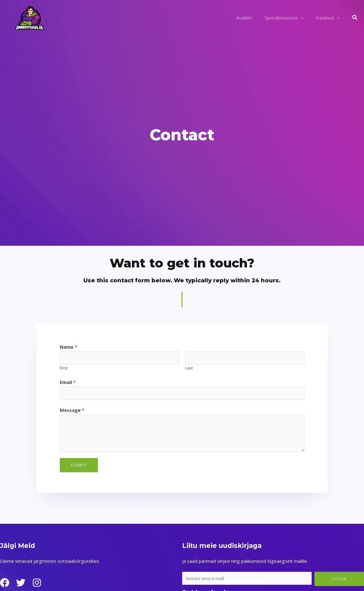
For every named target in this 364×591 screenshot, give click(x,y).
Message (72, 412)
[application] (305, 18)
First (64, 369)
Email (68, 383)
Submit (79, 467)
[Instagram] (42, 584)
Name (68, 347)
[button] (355, 18)
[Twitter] (23, 584)
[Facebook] (5, 584)
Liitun (339, 580)
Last (189, 369)
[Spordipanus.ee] (29, 17)
